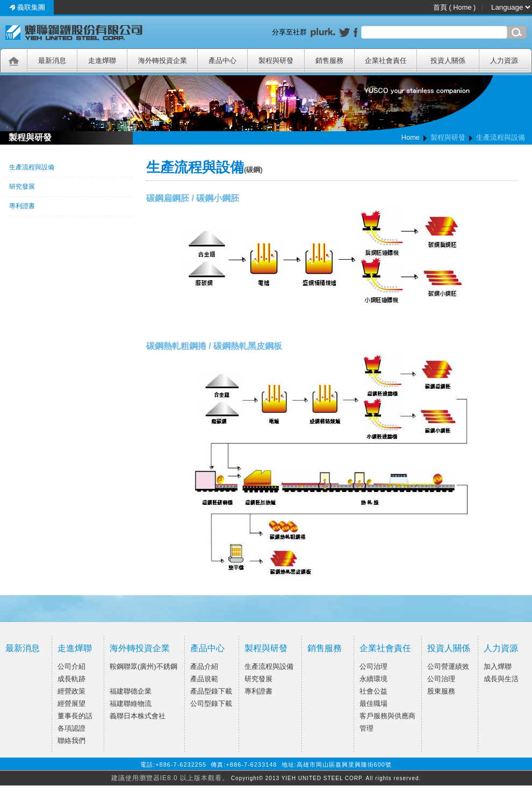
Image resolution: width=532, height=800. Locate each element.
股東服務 (441, 691)
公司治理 (373, 666)
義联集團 (27, 7)
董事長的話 (75, 716)
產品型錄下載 (211, 691)
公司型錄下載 (211, 703)
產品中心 (207, 648)
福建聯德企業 (131, 691)
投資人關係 (449, 648)
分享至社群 (291, 32)
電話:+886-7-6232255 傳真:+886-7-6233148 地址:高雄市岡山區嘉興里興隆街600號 (266, 765)
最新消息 (23, 648)
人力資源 (501, 648)
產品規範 (204, 679)
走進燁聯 (75, 648)
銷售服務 (325, 648)
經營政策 (71, 691)
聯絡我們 (71, 741)
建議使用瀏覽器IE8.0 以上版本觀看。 (170, 778)
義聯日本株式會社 (138, 716)
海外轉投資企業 (140, 648)
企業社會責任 (385, 648)
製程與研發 (266, 648)
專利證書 (258, 691)
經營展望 (71, 703)
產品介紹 (204, 666)
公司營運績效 (448, 666)
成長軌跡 (71, 679)
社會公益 (373, 691)
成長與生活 (501, 679)
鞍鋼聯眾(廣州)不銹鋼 (143, 666)
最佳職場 (373, 703)
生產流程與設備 (269, 666)
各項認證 (71, 728)
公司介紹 (71, 666)
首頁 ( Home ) (455, 7)
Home (411, 137)
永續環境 (373, 679)
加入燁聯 (498, 666)
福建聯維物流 (131, 703)
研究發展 (258, 679)
